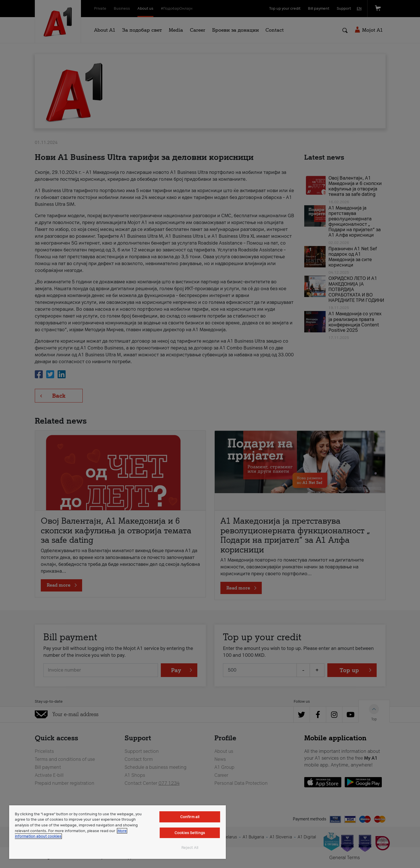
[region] (117, 832)
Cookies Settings (190, 833)
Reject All (190, 848)
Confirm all (190, 817)
